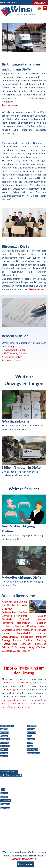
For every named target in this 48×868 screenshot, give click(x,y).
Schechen (26, 644)
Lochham (18, 630)
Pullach (17, 640)
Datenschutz (6, 801)
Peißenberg (27, 637)
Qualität (4, 797)
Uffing (31, 647)
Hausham (41, 619)
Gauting (42, 616)
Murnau (6, 633)
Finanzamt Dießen (12, 360)
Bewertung (5, 804)
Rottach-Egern (10, 644)
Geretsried (8, 619)
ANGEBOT (40, 3)
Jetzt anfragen (37, 289)
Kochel (6, 626)
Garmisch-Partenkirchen (15, 616)
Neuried (42, 633)
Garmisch (4, 756)
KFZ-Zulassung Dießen (14, 353)
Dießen (23, 612)
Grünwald (25, 619)
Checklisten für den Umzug (17, 682)
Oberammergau (10, 637)
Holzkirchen (40, 623)
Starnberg (20, 647)
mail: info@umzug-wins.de (11, 775)
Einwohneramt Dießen (14, 350)
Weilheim (41, 647)
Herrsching (8, 623)
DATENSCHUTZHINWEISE (24, 859)
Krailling (32, 626)
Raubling (42, 640)
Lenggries (7, 630)
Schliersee (41, 644)
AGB (3, 789)
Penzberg (41, 637)
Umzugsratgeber (11, 689)
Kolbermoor (18, 626)
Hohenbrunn (23, 623)
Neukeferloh (24, 633)
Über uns (4, 793)
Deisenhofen (9, 612)
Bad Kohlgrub (19, 605)
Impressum (5, 808)
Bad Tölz (7, 605)
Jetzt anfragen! (10, 105)
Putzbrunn (29, 640)
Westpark (7, 651)
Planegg (6, 640)
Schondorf (7, 647)
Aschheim (7, 602)
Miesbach (28, 630)
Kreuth (42, 626)
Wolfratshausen (21, 651)
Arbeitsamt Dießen (12, 357)
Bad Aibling (20, 602)
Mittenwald (40, 630)
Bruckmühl (7, 609)
